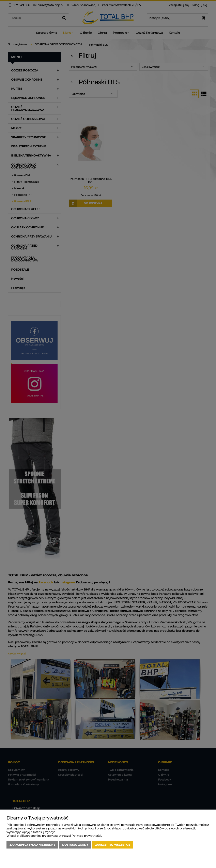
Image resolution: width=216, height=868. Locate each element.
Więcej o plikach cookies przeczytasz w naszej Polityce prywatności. (54, 836)
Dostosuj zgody (75, 845)
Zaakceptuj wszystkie (113, 845)
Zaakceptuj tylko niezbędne (32, 845)
